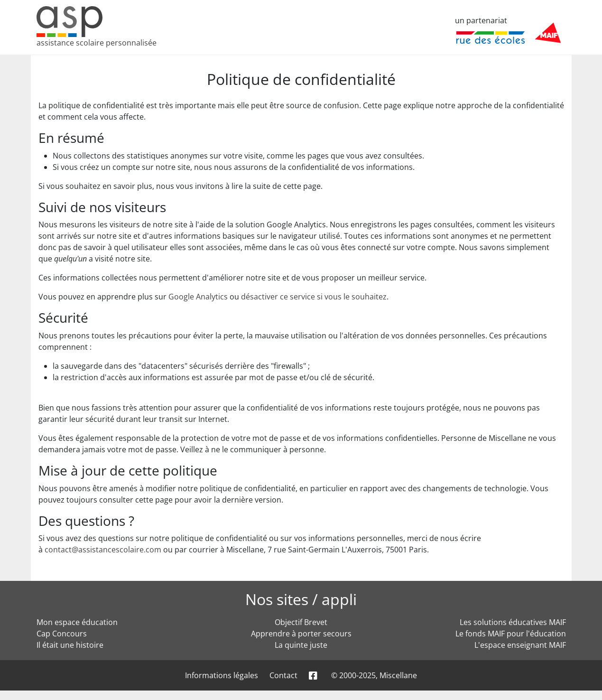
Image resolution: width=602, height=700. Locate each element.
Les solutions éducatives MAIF (513, 622)
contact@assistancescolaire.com (103, 550)
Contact (283, 675)
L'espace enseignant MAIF (520, 645)
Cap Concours (62, 634)
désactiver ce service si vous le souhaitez (314, 297)
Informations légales (222, 675)
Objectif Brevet (301, 622)
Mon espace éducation (77, 622)
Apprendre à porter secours (301, 634)
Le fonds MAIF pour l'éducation (511, 634)
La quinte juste (301, 645)
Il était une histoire (70, 645)
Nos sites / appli (301, 599)
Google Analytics (198, 297)
